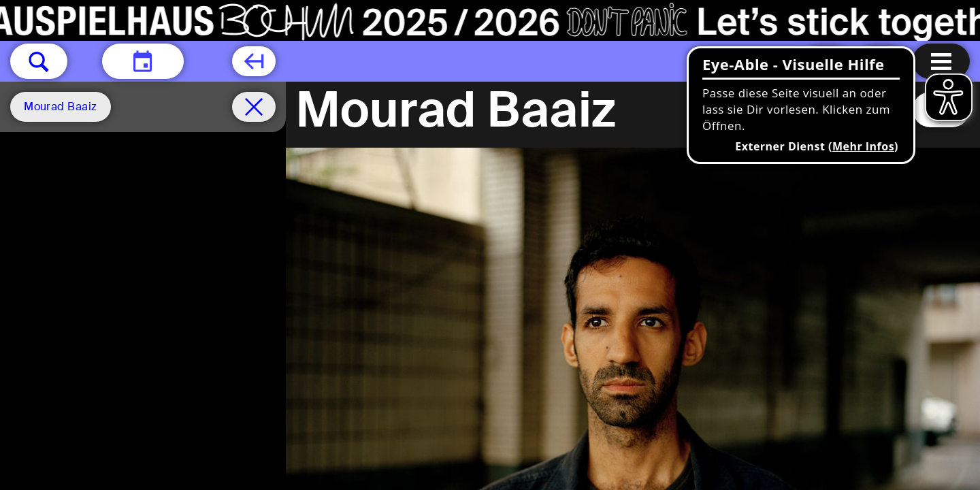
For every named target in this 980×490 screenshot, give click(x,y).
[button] (39, 61)
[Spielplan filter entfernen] (254, 107)
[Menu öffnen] (941, 61)
